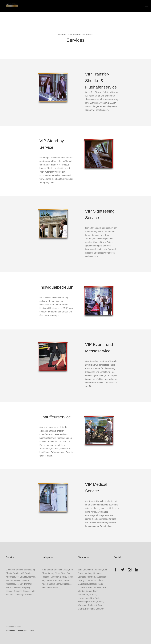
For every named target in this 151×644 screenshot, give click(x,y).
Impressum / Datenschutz (17, 630)
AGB (32, 630)
